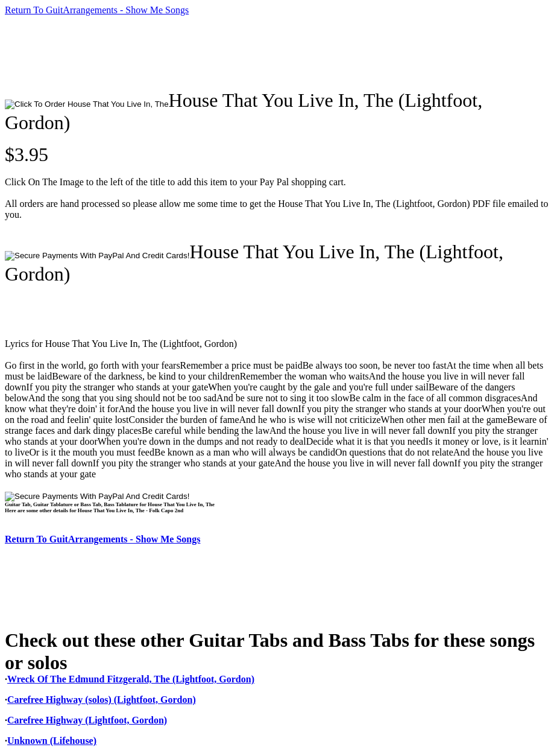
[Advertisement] (224, 52)
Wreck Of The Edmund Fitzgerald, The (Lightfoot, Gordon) (131, 679)
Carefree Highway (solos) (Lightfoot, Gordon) (102, 700)
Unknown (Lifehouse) (52, 741)
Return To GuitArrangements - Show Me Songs (97, 10)
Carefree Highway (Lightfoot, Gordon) (87, 720)
